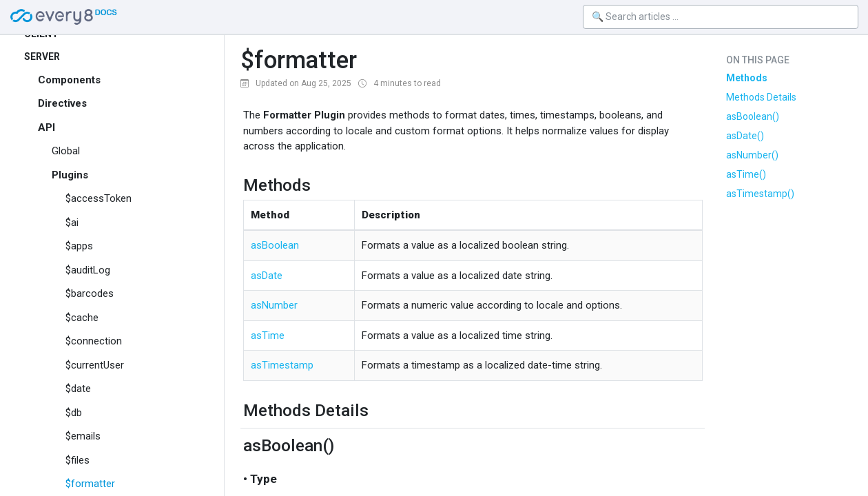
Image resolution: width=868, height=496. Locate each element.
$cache (82, 318)
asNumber (274, 305)
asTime (268, 335)
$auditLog (88, 270)
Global (66, 151)
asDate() (745, 136)
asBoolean (275, 245)
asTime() (746, 174)
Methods (747, 78)
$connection (94, 341)
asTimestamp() (760, 194)
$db (74, 413)
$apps (79, 246)
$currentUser (95, 365)
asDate (267, 276)
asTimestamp (282, 365)
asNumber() (752, 155)
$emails (83, 436)
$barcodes (90, 293)
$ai (72, 223)
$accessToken (99, 198)
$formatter (90, 484)
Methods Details (761, 97)
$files (77, 460)
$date (78, 389)
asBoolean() (753, 116)
